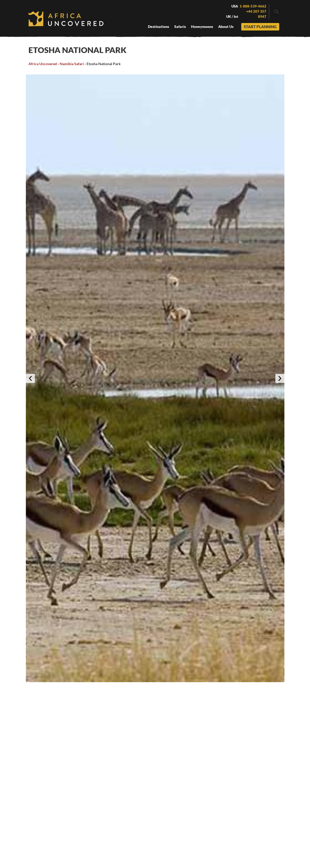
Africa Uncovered (43, 64)
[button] (277, 12)
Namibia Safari (72, 64)
